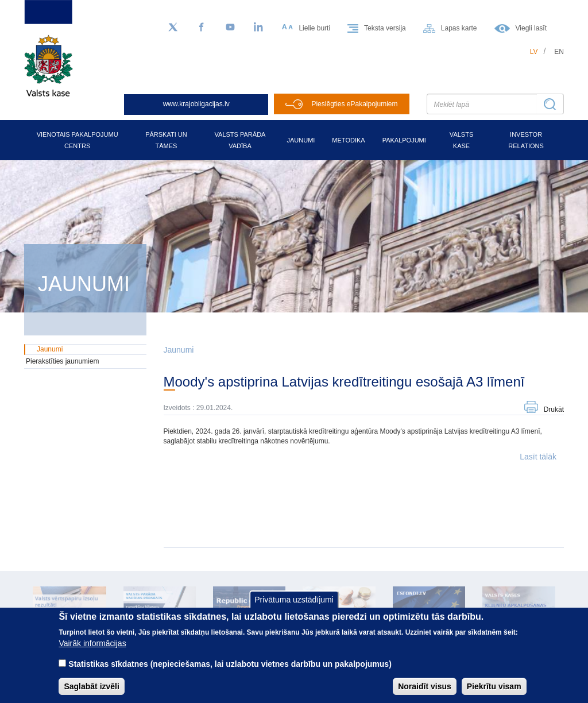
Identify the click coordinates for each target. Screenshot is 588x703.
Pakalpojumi (404, 140)
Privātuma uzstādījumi (294, 600)
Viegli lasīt (531, 28)
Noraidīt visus (425, 686)
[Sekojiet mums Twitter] (173, 28)
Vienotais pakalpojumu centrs (78, 140)
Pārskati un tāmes (166, 140)
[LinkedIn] (259, 28)
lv (534, 52)
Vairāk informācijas (92, 643)
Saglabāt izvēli (91, 686)
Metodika (348, 140)
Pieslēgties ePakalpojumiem (354, 104)
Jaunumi (301, 140)
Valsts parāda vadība (240, 140)
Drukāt (554, 410)
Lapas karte (459, 28)
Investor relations (526, 140)
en (559, 52)
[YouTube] (230, 28)
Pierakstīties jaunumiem (62, 361)
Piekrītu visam (494, 686)
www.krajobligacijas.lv (196, 104)
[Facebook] (202, 28)
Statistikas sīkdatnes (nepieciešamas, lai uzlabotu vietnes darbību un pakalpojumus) (230, 664)
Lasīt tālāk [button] (538, 457)
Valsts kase (461, 140)
